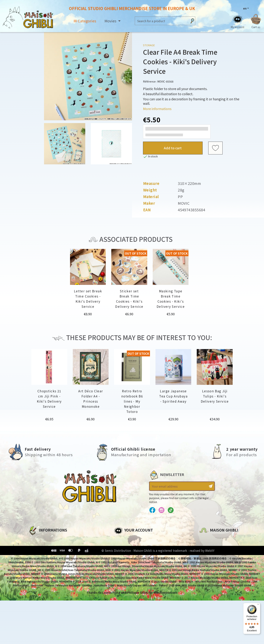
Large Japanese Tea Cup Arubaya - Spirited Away (173, 396)
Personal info (124, 539)
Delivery (34, 564)
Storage (149, 45)
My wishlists (123, 564)
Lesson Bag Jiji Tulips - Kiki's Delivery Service (215, 396)
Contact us (208, 578)
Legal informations (43, 545)
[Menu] (258, 605)
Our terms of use (41, 551)
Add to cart (173, 148)
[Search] (161, 21)
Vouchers (121, 557)
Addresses (122, 551)
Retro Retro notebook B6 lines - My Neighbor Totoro (132, 401)
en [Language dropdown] (245, 8)
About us (35, 539)
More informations (157, 109)
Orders (119, 545)
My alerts (121, 570)
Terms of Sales (40, 557)
